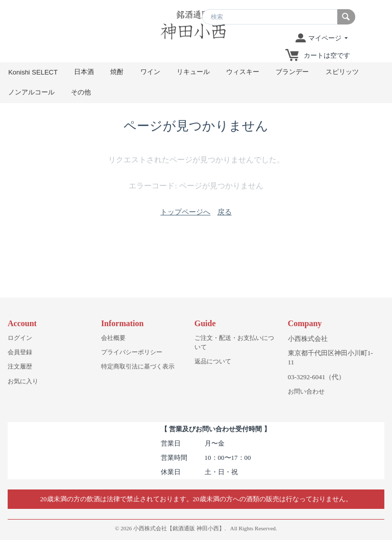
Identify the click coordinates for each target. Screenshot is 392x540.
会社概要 (113, 338)
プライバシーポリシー (132, 352)
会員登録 (20, 352)
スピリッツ (342, 72)
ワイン (150, 72)
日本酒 (84, 72)
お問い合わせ (306, 391)
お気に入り (23, 381)
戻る (225, 212)
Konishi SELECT (33, 72)
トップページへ (185, 212)
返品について (213, 361)
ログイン (20, 338)
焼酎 (117, 72)
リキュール (193, 72)
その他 (81, 92)
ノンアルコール (31, 92)
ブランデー (292, 72)
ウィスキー (243, 72)
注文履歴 (20, 366)
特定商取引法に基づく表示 (138, 366)
